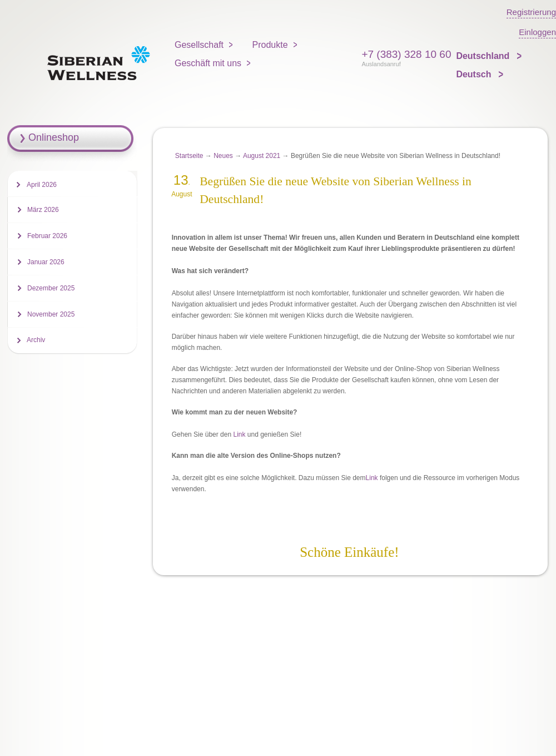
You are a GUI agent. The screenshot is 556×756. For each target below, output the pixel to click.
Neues (223, 156)
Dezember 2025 (51, 288)
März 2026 (43, 210)
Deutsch (475, 74)
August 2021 (262, 156)
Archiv (36, 340)
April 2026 (42, 185)
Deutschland (484, 56)
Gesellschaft (199, 45)
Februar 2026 (47, 236)
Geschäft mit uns (208, 63)
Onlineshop (54, 137)
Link (239, 434)
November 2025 (51, 314)
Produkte (270, 45)
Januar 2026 (46, 262)
